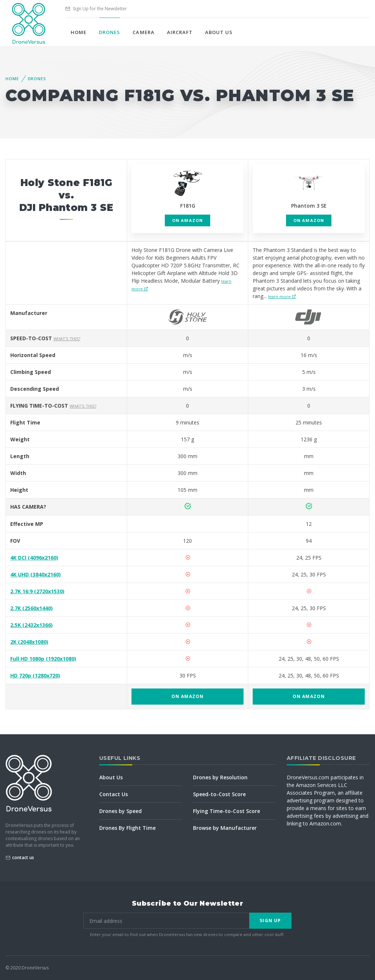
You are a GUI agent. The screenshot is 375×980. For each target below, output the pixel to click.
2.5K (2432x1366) (31, 625)
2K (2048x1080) (29, 642)
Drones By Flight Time (127, 828)
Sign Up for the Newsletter (96, 9)
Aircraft (180, 32)
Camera (143, 32)
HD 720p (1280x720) (35, 675)
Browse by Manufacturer (225, 828)
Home (79, 32)
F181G (188, 206)
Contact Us (114, 794)
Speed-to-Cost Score (219, 794)
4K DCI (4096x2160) (34, 558)
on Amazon (187, 220)
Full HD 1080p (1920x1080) (43, 659)
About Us (219, 32)
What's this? (67, 339)
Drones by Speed (120, 811)
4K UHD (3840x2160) (36, 574)
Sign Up (270, 920)
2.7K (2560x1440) (31, 608)
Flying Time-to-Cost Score (227, 811)
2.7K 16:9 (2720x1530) (37, 591)
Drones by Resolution (220, 777)
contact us (23, 857)
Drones (109, 32)
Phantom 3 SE (309, 206)
